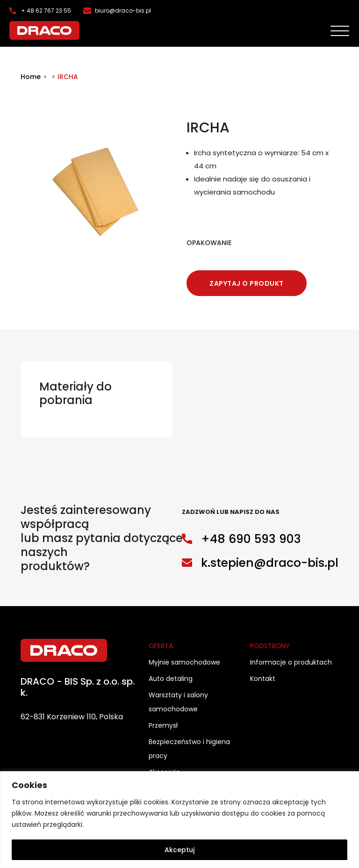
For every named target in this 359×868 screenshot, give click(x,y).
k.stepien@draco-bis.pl (270, 563)
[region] (179, 820)
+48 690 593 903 (251, 539)
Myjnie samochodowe (184, 662)
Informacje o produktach (291, 662)
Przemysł (163, 725)
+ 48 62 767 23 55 (46, 11)
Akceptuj (179, 850)
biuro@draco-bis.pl (123, 11)
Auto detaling (171, 679)
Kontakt (263, 679)
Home (31, 77)
